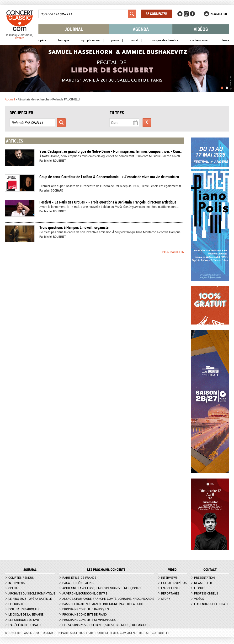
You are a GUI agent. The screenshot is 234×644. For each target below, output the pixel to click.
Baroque (64, 40)
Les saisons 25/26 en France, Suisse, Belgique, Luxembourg (106, 625)
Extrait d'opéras (174, 583)
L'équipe (200, 588)
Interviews (16, 583)
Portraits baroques (24, 609)
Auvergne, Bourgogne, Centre (85, 593)
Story (166, 599)
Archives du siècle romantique (32, 593)
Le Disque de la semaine (26, 614)
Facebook (192, 14)
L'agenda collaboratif (212, 604)
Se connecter (156, 14)
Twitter (180, 14)
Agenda (141, 29)
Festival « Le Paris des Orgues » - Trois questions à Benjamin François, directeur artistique (108, 202)
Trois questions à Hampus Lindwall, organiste (74, 227)
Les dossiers (18, 604)
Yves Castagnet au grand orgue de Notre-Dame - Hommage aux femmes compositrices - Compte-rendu (117, 151)
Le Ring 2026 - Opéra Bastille (30, 599)
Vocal (134, 40)
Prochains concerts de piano (85, 614)
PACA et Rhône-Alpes (78, 583)
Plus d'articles (173, 252)
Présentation (204, 578)
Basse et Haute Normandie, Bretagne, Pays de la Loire (103, 604)
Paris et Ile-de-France (79, 578)
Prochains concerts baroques (86, 609)
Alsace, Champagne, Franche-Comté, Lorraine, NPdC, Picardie (108, 599)
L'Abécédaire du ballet (26, 625)
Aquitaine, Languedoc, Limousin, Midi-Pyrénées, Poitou (102, 588)
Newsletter (219, 14)
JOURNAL (30, 570)
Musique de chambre (164, 40)
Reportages (170, 593)
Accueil (10, 99)
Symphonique (90, 40)
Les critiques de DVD (24, 620)
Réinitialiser (147, 123)
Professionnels (206, 593)
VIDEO (172, 570)
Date (115, 123)
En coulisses (171, 588)
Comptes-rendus (21, 578)
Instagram (186, 14)
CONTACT (210, 570)
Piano (115, 40)
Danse (225, 40)
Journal (74, 29)
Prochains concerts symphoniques (89, 620)
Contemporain (200, 40)
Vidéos (201, 29)
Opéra (42, 40)
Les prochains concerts (106, 570)
